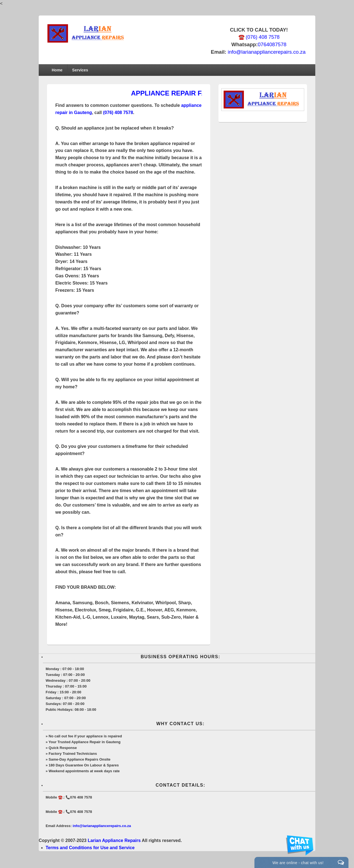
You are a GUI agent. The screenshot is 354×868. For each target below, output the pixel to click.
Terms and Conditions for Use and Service (90, 848)
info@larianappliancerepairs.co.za (266, 52)
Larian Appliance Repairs (114, 840)
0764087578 (272, 44)
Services (80, 70)
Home (57, 70)
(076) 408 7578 (118, 113)
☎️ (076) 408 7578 (259, 37)
